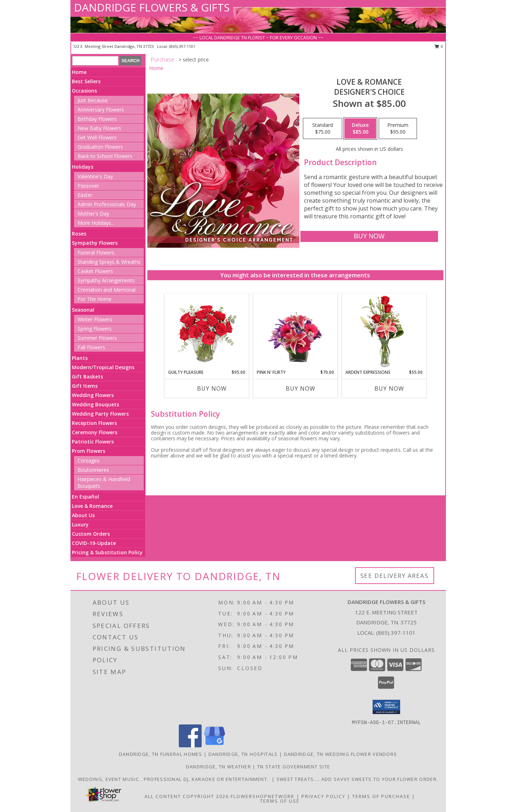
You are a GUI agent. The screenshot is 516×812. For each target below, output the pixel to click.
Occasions (84, 91)
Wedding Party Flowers (100, 414)
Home (79, 72)
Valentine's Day (95, 176)
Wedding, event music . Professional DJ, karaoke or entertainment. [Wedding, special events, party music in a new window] (175, 779)
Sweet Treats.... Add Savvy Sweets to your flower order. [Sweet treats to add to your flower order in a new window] (357, 779)
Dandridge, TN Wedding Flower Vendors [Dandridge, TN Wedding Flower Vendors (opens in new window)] (341, 754)
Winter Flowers (95, 319)
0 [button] (439, 46)
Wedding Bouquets (95, 404)
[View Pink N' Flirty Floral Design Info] (295, 331)
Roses (79, 234)
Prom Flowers (89, 451)
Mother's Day (93, 214)
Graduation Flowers (100, 147)
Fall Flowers (91, 347)
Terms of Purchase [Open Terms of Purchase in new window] (381, 796)
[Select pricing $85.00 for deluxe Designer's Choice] (360, 129)
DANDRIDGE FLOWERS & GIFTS (152, 7)
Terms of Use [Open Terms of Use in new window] (280, 801)
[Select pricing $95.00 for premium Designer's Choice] (398, 129)
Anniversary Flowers (101, 110)
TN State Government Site (294, 767)
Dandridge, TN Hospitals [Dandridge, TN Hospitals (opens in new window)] (243, 754)
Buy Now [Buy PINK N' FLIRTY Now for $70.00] (301, 388)
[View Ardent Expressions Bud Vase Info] (384, 331)
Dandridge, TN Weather (218, 767)
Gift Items (85, 386)
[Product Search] (95, 61)
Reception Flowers (94, 423)
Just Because (93, 100)
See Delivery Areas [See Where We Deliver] (395, 576)
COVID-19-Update (94, 543)
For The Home (95, 299)
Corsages (89, 461)
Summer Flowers (97, 338)
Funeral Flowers (96, 252)
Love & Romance (92, 506)
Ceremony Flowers (95, 432)
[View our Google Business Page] (215, 745)
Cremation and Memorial (107, 290)
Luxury (80, 524)
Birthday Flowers (97, 119)
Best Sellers (86, 81)
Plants (80, 358)
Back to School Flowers (105, 156)
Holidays (83, 167)
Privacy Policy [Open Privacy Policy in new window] (323, 796)
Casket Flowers (95, 271)
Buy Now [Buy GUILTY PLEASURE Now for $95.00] (212, 388)
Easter (85, 195)
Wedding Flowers (93, 395)
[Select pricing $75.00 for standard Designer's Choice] (323, 129)
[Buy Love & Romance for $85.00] (369, 236)
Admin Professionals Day (107, 204)
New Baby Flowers (99, 128)
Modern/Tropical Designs (103, 367)
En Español (85, 497)
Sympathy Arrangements (106, 280)
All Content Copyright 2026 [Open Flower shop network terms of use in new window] (187, 796)
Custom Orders (91, 534)
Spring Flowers (95, 329)
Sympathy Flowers (95, 243)
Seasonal (83, 310)
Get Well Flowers (97, 137)
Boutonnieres (93, 470)
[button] (386, 707)
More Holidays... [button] (96, 223)
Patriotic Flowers (93, 442)
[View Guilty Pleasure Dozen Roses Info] (207, 331)
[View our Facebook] (190, 745)
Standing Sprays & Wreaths (109, 262)
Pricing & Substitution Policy (107, 552)
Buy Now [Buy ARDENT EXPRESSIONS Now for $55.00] (389, 388)
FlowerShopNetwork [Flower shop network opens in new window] (263, 796)
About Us (83, 515)
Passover (88, 186)
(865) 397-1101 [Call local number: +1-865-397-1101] (182, 46)
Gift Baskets (87, 377)
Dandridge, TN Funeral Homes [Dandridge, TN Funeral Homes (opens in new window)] (161, 754)
